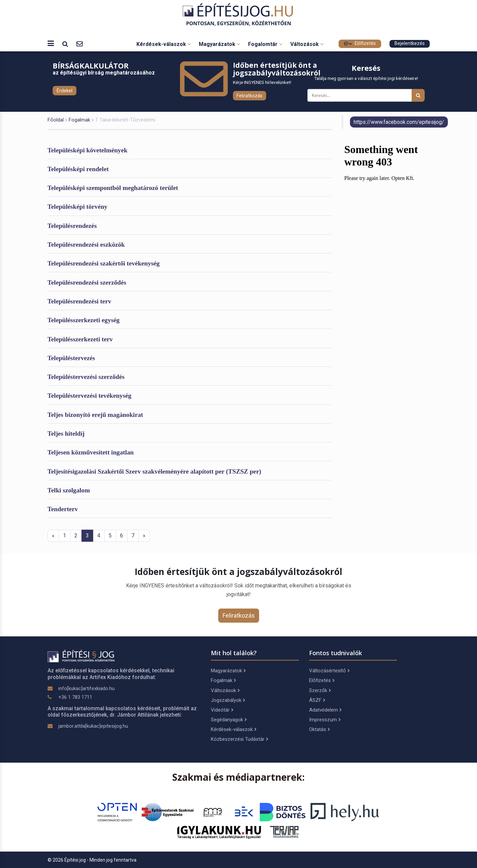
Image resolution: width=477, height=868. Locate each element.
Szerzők (320, 690)
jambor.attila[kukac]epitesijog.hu (93, 726)
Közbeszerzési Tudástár (239, 739)
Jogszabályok (228, 700)
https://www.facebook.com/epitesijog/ (399, 122)
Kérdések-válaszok (164, 44)
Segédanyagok (229, 720)
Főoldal (56, 120)
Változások (307, 44)
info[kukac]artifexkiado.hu (86, 688)
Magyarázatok (219, 44)
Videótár (222, 710)
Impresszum (325, 720)
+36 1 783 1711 (75, 697)
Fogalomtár (265, 44)
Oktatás (319, 729)
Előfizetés (360, 43)
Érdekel (65, 91)
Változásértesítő (329, 671)
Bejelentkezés (410, 43)
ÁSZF (317, 700)
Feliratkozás (250, 96)
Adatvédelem (325, 710)
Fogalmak (79, 120)
